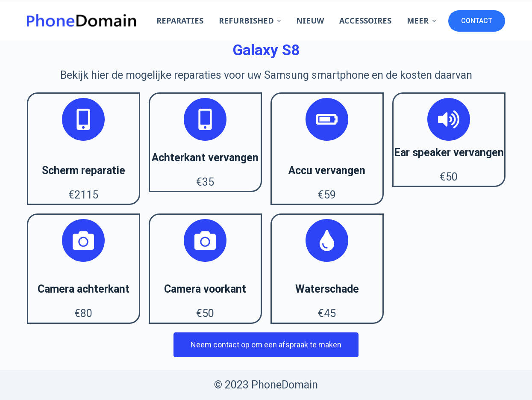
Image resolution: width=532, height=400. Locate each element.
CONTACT (477, 21)
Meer (422, 21)
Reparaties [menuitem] (180, 21)
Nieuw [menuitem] (310, 21)
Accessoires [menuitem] (365, 21)
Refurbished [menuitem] (251, 21)
